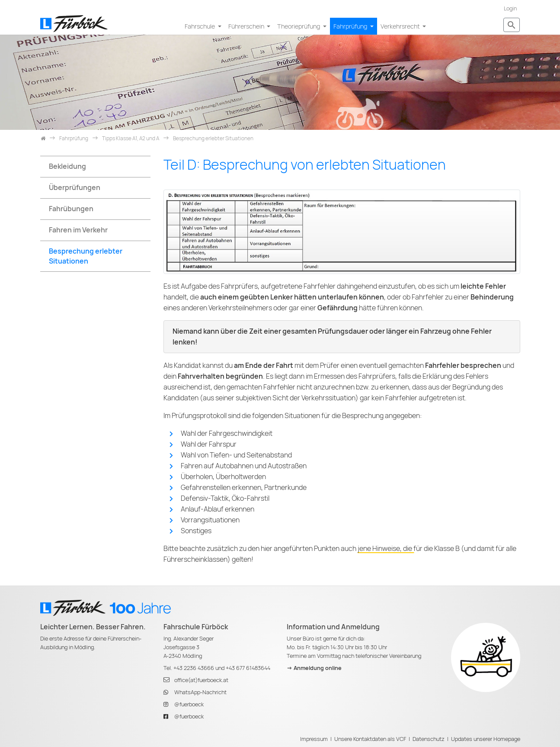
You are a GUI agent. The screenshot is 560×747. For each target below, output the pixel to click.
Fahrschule (200, 26)
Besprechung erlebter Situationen (86, 256)
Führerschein (247, 26)
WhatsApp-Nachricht (200, 692)
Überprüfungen (75, 188)
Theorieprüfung (299, 26)
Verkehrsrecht (401, 26)
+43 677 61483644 (248, 668)
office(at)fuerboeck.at (201, 680)
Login (510, 8)
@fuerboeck (189, 704)
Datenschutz (429, 739)
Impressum (314, 739)
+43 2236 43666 (194, 668)
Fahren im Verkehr (78, 230)
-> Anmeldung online (314, 668)
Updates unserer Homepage (486, 739)
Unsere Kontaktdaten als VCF (370, 739)
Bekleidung (67, 166)
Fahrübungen (71, 209)
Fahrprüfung (351, 26)
